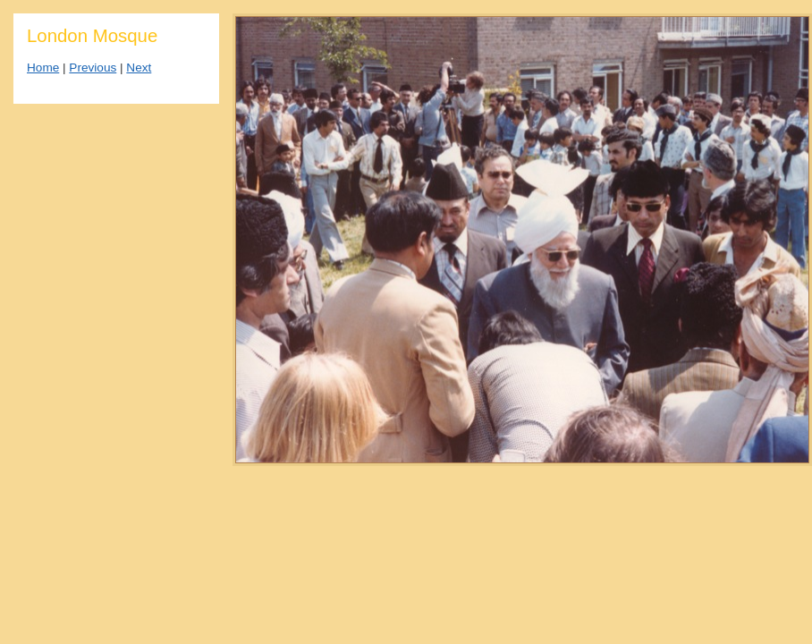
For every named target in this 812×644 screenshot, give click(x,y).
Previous (93, 68)
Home (43, 68)
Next (139, 68)
